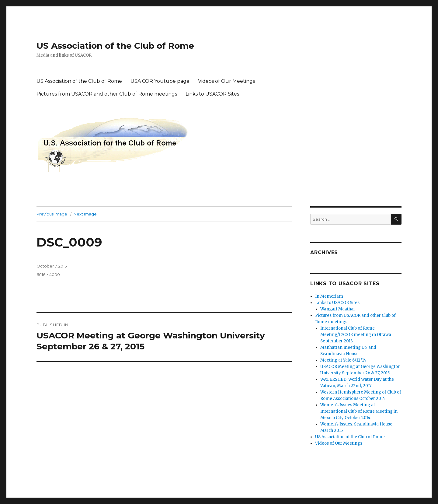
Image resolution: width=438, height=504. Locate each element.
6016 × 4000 (48, 275)
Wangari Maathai (337, 309)
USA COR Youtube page (160, 81)
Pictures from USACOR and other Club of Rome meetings (107, 94)
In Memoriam (329, 296)
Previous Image (52, 214)
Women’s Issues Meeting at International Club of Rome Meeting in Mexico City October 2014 (359, 411)
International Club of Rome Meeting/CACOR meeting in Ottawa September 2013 (356, 335)
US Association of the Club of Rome (115, 46)
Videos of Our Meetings (226, 81)
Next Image (85, 214)
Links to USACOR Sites (212, 94)
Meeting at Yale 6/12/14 (343, 360)
